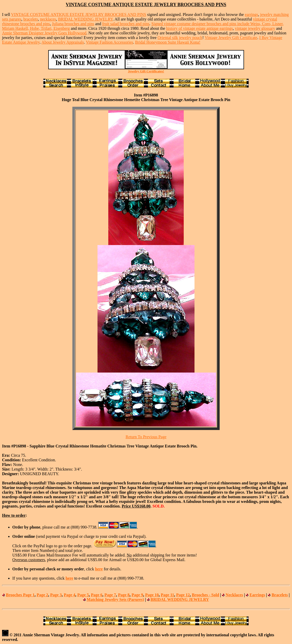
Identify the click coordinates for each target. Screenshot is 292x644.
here (99, 569)
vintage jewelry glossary (255, 28)
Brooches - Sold (205, 595)
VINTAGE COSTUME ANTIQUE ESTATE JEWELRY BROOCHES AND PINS (79, 14)
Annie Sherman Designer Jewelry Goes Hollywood (44, 33)
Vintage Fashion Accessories (110, 42)
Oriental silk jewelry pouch (180, 38)
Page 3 (56, 595)
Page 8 (124, 595)
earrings (251, 14)
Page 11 (168, 595)
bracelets (31, 19)
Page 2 (42, 595)
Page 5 (83, 595)
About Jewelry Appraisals (63, 42)
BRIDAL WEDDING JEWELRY (85, 19)
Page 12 (183, 595)
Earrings (257, 595)
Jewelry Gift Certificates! (146, 71)
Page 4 (69, 595)
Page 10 (152, 595)
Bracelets (280, 595)
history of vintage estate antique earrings (200, 28)
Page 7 (110, 595)
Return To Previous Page (146, 437)
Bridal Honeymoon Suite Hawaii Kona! (168, 42)
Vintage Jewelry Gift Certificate (231, 38)
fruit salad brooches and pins (126, 24)
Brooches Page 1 (20, 595)
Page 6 (97, 595)
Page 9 (137, 595)
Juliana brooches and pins (73, 24)
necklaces (48, 19)
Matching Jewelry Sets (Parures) (115, 599)
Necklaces (234, 595)
